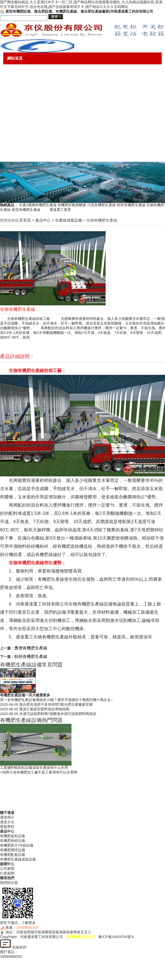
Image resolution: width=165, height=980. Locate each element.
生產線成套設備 (68, 220)
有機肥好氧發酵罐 (72, 205)
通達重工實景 (60, 210)
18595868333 (27, 927)
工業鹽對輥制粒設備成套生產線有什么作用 (34, 768)
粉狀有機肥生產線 (131, 205)
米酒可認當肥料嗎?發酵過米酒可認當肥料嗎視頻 (58, 714)
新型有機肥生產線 (30, 210)
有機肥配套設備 (13, 855)
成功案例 (15, 95)
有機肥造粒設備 (13, 836)
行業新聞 (7, 873)
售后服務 (15, 119)
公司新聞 (7, 869)
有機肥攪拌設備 (13, 850)
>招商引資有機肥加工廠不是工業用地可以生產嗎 (39, 772)
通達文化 (7, 822)
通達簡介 (7, 817)
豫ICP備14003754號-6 (116, 937)
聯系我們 (15, 155)
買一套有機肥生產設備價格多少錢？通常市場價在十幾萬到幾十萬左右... (57, 700)
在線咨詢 (13, 947)
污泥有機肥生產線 (101, 205)
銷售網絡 (15, 131)
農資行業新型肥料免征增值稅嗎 (44, 709)
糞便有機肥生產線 (31, 648)
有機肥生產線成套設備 (18, 859)
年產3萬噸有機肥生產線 (38, 205)
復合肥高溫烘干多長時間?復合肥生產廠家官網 (56, 704)
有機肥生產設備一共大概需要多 (25, 695)
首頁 (27, 220)
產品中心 (15, 82)
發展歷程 (7, 827)
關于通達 (15, 70)
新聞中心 (15, 107)
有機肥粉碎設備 (13, 841)
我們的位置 (9, 883)
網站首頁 (15, 58)
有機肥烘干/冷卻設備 (17, 845)
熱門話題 (15, 143)
